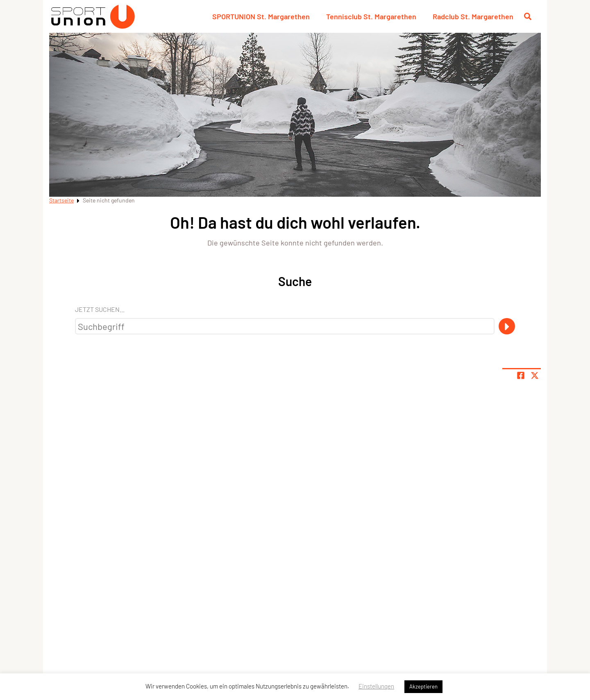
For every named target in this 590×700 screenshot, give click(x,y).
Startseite (61, 200)
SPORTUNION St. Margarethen (261, 16)
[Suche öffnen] (528, 16)
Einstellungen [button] (376, 686)
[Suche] (507, 326)
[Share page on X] (535, 375)
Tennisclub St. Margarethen (371, 16)
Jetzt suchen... (100, 309)
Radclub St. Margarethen (473, 16)
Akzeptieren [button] (423, 686)
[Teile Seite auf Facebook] (521, 375)
